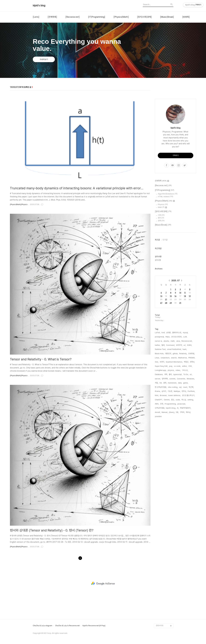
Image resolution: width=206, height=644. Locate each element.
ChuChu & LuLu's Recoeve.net (67, 626)
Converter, (181, 462)
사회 (161, 298)
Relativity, (183, 436)
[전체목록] (52, 17)
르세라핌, (191, 436)
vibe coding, (173, 470)
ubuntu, (167, 424)
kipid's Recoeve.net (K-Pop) (94, 626)
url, (185, 428)
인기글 (165, 323)
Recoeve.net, (187, 424)
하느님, (184, 483)
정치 (161, 301)
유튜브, (192, 445)
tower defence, (175, 478)
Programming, (170, 487)
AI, (178, 491)
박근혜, (191, 470)
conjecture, (165, 441)
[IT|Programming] (97, 17)
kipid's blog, (171, 491)
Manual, (165, 495)
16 (175, 379)
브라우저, (179, 428)
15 (171, 379)
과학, (166, 457)
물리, (171, 457)
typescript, (178, 457)
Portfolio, (191, 474)
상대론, (169, 415)
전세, (162, 487)
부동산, (186, 445)
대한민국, (168, 436)
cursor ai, (159, 424)
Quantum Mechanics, (174, 445)
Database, (159, 457)
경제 (161, 303)
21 (166, 382)
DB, (177, 495)
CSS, (190, 449)
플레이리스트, (177, 415)
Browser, (163, 478)
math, (173, 424)
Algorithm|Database (168, 277)
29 (171, 386)
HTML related (166, 279)
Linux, (157, 441)
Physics (163, 287)
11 (185, 376)
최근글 (157, 323)
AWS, (157, 487)
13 (161, 379)
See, (157, 445)
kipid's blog (39, 6)
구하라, (182, 495)
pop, (171, 449)
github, (175, 436)
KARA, (190, 428)
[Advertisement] (176, 134)
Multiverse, (183, 441)
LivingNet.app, (161, 453)
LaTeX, (158, 415)
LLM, (185, 420)
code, (178, 483)
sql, (180, 470)
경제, (165, 466)
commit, (173, 462)
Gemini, (167, 483)
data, (180, 466)
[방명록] (186, 17)
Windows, (191, 462)
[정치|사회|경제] (144, 17)
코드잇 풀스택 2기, (188, 478)
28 (166, 386)
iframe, (158, 474)
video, (178, 453)
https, (168, 420)
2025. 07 (176, 363)
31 (180, 386)
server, (158, 462)
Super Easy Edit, (161, 449)
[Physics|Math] (121, 17)
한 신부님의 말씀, (161, 470)
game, (186, 466)
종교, (173, 483)
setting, (191, 483)
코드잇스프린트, (177, 420)
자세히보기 (44, 59)
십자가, (164, 474)
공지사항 (158, 343)
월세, (163, 428)
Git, (161, 466)
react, (185, 470)
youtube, (158, 499)
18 (185, 379)
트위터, (162, 445)
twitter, (158, 428)
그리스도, (185, 453)
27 (161, 386)
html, (157, 478)
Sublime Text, (160, 432)
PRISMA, (192, 441)
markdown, (172, 466)
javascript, (182, 487)
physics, (171, 453)
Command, (170, 428)
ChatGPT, (159, 483)
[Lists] (36, 17)
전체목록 (162, 264)
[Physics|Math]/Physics (19, 204)
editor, (185, 449)
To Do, (186, 457)
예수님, (188, 495)
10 (180, 376)
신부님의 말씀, (160, 491)
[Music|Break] (167, 17)
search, (174, 441)
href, (163, 415)
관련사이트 (160, 626)
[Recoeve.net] (73, 17)
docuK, (158, 495)
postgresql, (160, 420)
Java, (178, 424)
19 (190, 379)
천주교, (184, 474)
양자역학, (165, 462)
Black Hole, (159, 436)
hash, (185, 432)
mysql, (186, 415)
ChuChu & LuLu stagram (43, 626)
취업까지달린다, (185, 491)
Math (162, 290)
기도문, (170, 474)
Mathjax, (177, 474)
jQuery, (172, 495)
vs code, (177, 449)
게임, (157, 466)
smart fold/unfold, (174, 432)
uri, (191, 457)
